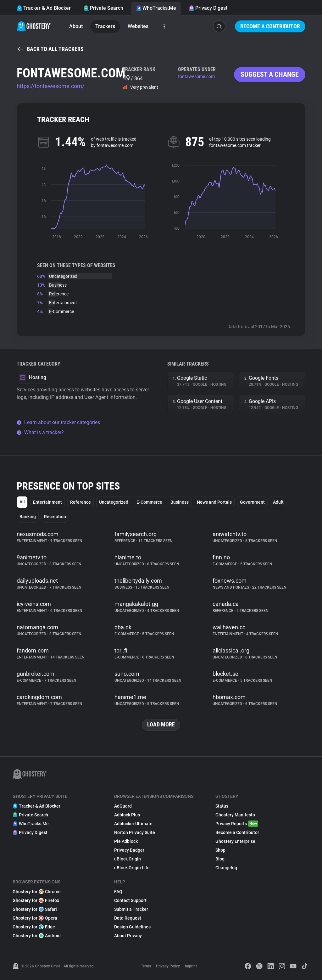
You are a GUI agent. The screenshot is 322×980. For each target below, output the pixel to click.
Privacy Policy (168, 966)
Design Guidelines (132, 927)
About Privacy (128, 936)
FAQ (118, 892)
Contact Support (130, 900)
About (76, 26)
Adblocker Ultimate (133, 824)
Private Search (103, 8)
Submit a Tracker (131, 909)
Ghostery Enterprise (235, 841)
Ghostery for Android (37, 936)
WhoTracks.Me (156, 8)
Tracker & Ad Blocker (44, 8)
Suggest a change (270, 74)
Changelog (226, 868)
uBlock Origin (128, 859)
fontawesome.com (196, 76)
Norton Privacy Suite (135, 832)
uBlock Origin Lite (132, 868)
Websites (138, 26)
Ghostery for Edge (34, 927)
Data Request (128, 918)
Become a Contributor (270, 26)
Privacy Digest (208, 8)
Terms (146, 966)
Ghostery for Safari (35, 909)
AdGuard (123, 806)
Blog (220, 859)
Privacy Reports (237, 824)
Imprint (191, 966)
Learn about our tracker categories (58, 422)
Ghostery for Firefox (36, 900)
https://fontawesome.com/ (50, 86)
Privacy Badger (129, 850)
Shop (220, 850)
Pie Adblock (126, 841)
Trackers (105, 26)
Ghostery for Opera (35, 918)
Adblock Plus (127, 815)
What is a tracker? (40, 432)
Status (222, 806)
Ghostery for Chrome (37, 892)
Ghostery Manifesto (235, 815)
